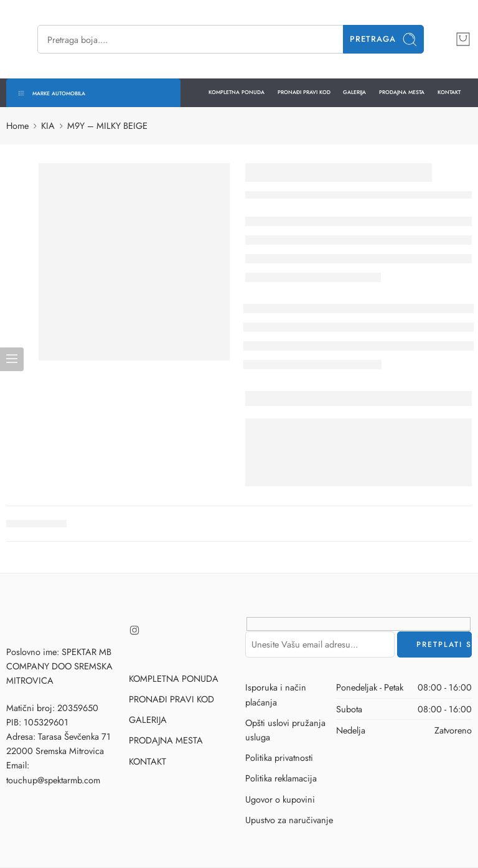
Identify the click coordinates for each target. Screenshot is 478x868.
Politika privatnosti (279, 757)
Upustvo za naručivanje (289, 820)
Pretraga (384, 40)
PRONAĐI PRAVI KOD (304, 92)
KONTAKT (449, 92)
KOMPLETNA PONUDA (237, 92)
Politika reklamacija (281, 778)
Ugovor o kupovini (280, 799)
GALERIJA (354, 92)
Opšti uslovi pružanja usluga (285, 730)
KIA (48, 125)
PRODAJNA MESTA (402, 92)
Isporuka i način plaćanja (276, 694)
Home (17, 125)
